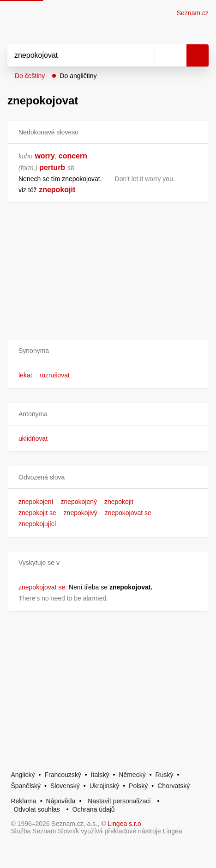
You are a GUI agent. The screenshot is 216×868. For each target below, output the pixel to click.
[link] (38, 190)
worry (45, 156)
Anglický (23, 775)
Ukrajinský (105, 786)
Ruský (165, 775)
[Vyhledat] (71, 55)
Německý (132, 775)
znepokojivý (81, 513)
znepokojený (79, 502)
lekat (25, 375)
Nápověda (61, 801)
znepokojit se (37, 513)
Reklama (23, 801)
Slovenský (65, 786)
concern (73, 156)
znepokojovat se (128, 513)
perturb (52, 167)
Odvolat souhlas (36, 809)
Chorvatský (174, 786)
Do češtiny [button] (30, 76)
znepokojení (36, 502)
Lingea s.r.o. (125, 824)
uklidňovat (33, 438)
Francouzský (63, 775)
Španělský (26, 786)
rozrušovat (54, 375)
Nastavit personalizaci (119, 801)
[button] (108, 351)
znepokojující (37, 524)
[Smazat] (144, 55)
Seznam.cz (193, 13)
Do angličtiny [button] (78, 76)
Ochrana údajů (94, 809)
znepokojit (119, 502)
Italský (100, 775)
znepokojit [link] (57, 190)
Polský (138, 786)
